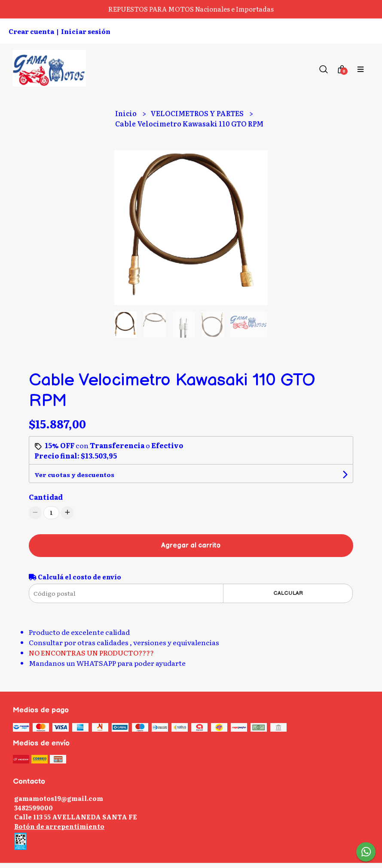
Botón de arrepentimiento (59, 826)
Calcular (288, 593)
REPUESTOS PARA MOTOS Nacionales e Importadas (191, 9)
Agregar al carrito (191, 546)
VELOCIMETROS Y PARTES (198, 113)
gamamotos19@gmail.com (59, 798)
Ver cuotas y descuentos (74, 474)
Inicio (127, 113)
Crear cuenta (31, 31)
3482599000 (34, 808)
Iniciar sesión (86, 31)
